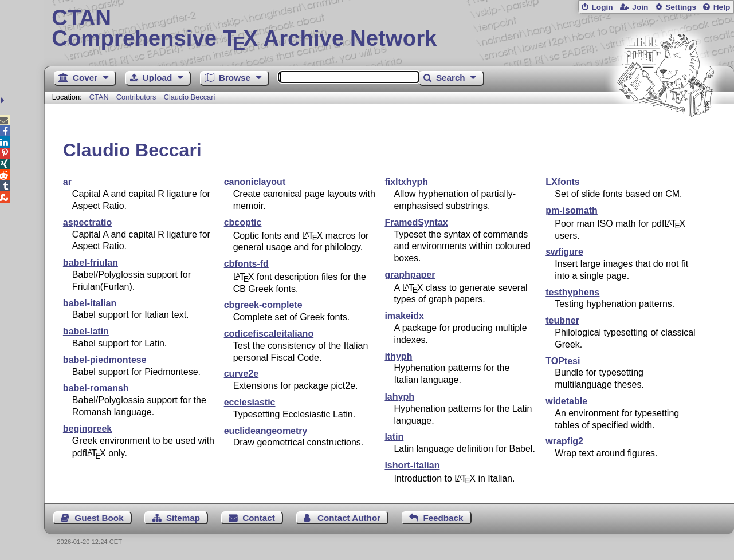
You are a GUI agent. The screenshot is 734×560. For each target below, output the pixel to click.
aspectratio (87, 222)
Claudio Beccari (190, 97)
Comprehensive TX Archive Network (389, 29)
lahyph (399, 397)
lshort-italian (412, 465)
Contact (259, 518)
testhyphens (572, 292)
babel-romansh (96, 388)
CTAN (99, 97)
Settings (681, 7)
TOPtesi (563, 361)
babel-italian (90, 303)
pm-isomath (572, 210)
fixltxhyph (406, 182)
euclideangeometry (266, 431)
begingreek (87, 429)
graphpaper (410, 275)
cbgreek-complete (263, 305)
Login (602, 7)
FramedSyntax (416, 222)
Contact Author (349, 518)
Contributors (136, 97)
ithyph (398, 356)
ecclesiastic (250, 402)
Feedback (443, 518)
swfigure (564, 252)
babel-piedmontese (105, 360)
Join (640, 7)
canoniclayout (255, 182)
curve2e (242, 374)
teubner (562, 320)
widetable (566, 401)
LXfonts (563, 182)
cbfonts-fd (246, 264)
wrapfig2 (564, 441)
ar (67, 182)
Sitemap (183, 518)
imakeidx (404, 316)
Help (722, 7)
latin (394, 437)
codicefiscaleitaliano (269, 334)
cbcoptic (243, 222)
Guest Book (99, 518)
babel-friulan (91, 263)
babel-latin (86, 331)
